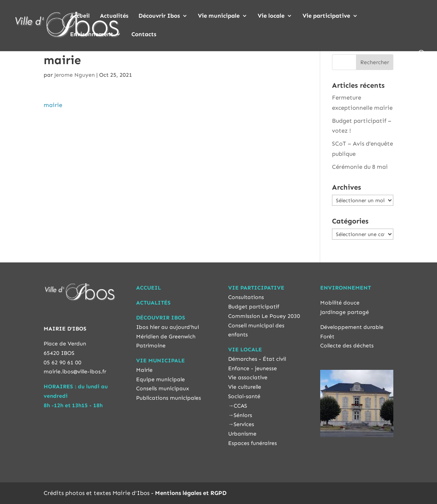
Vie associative (248, 378)
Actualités (114, 16)
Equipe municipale (160, 379)
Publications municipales (169, 398)
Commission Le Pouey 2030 (264, 316)
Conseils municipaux (163, 389)
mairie (53, 105)
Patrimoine (151, 346)
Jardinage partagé (345, 312)
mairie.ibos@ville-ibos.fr (75, 372)
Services (244, 424)
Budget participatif (254, 307)
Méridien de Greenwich (166, 337)
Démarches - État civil (257, 359)
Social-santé (244, 396)
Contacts (144, 35)
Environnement (92, 35)
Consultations (246, 297)
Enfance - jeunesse (253, 368)
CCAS (240, 406)
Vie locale (271, 16)
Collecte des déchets (347, 346)
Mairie (144, 370)
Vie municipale (219, 16)
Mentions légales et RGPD (191, 493)
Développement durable (352, 327)
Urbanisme (242, 434)
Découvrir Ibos (159, 16)
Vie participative (326, 16)
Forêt (327, 337)
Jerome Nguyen (75, 75)
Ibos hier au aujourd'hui (168, 327)
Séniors (243, 415)
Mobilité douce (340, 303)
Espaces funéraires (253, 443)
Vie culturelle (245, 387)
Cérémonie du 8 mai (360, 167)
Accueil (80, 16)
